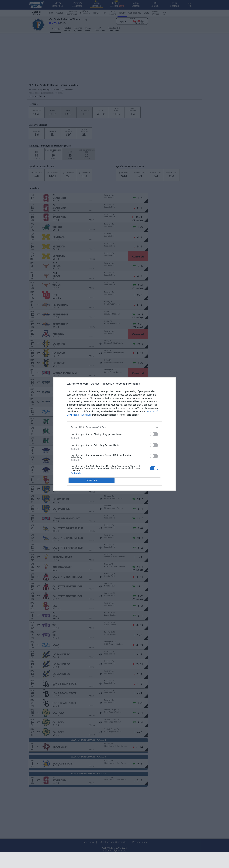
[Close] (170, 384)
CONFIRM (92, 480)
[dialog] (114, 434)
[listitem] (114, 427)
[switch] (154, 434)
